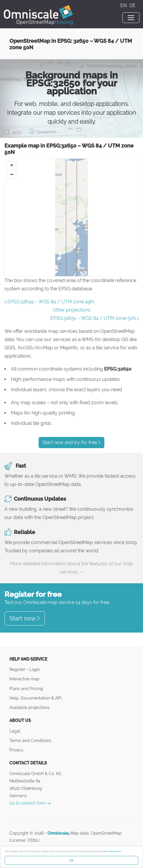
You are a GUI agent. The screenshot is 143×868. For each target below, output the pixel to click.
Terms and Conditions (30, 740)
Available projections (29, 707)
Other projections (72, 310)
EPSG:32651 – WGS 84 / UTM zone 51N (93, 318)
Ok (71, 860)
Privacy (17, 750)
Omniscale (58, 833)
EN (124, 5)
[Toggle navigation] (131, 18)
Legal (15, 731)
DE (133, 5)
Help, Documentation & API (35, 698)
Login (34, 669)
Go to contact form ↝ (30, 803)
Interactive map (24, 679)
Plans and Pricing (26, 688)
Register (18, 669)
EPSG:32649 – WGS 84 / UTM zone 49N (51, 302)
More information (112, 851)
